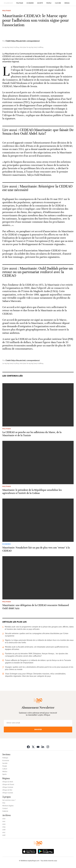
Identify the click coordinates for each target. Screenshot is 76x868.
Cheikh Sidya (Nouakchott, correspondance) (23, 41)
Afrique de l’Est (7, 790)
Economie (30, 3)
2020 (4, 824)
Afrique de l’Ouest (8, 785)
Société (40, 3)
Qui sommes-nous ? (9, 800)
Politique (20, 3)
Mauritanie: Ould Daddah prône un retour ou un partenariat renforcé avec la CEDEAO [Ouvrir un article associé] (38, 272)
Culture (58, 3)
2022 (4, 819)
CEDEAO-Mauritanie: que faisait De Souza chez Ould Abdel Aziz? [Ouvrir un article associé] (38, 132)
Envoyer (38, 729)
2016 (4, 835)
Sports (4, 774)
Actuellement (8, 3)
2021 (4, 821)
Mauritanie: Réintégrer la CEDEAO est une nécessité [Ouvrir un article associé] (37, 188)
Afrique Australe (8, 793)
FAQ (4, 803)
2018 (4, 830)
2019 (4, 827)
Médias (67, 3)
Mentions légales (8, 806)
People (49, 3)
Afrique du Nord (8, 782)
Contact (5, 808)
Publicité (5, 811)
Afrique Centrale (8, 787)
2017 (4, 832)
